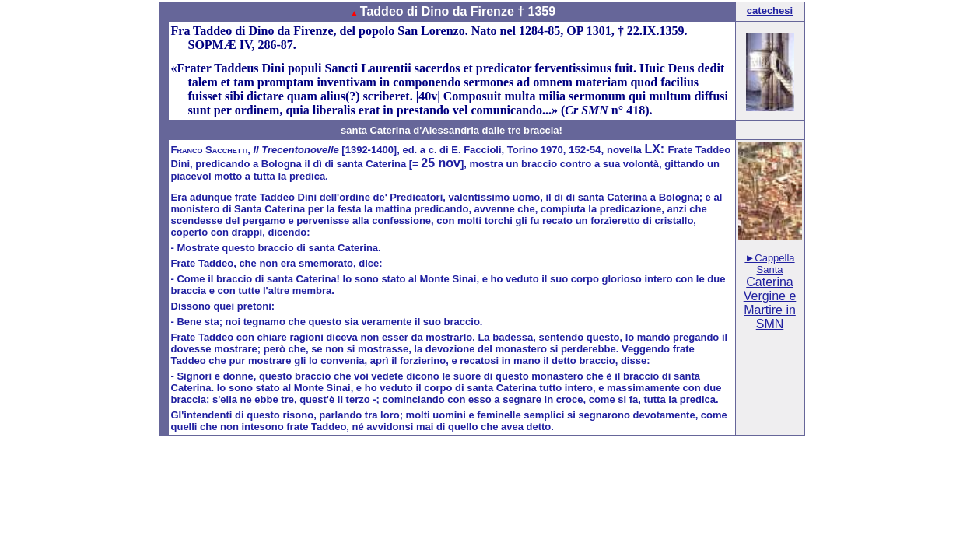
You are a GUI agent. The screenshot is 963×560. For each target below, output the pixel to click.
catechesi (770, 10)
